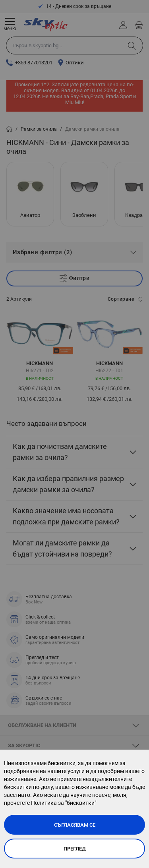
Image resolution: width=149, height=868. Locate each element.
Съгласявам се (75, 825)
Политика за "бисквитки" (64, 803)
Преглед (75, 849)
